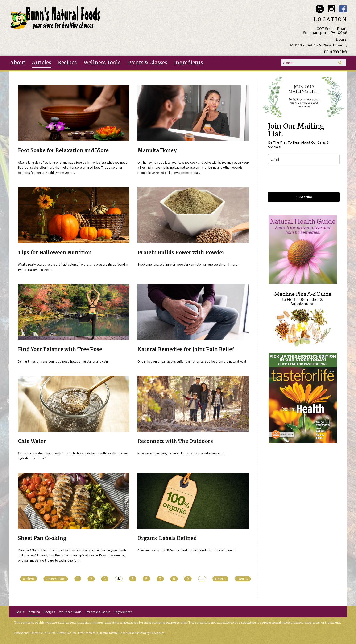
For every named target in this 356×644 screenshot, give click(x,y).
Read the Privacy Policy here (146, 633)
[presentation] (304, 178)
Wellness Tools (102, 63)
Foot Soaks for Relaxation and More (63, 150)
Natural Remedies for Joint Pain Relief (186, 349)
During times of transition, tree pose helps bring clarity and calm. (64, 361)
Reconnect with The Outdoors (175, 441)
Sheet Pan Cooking (42, 538)
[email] (304, 159)
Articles (41, 63)
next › (220, 579)
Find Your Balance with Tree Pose (60, 349)
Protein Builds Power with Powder (181, 253)
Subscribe (304, 197)
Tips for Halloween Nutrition (55, 253)
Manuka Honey (157, 150)
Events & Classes (147, 63)
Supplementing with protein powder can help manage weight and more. (188, 264)
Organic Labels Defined (167, 538)
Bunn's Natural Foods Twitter (320, 9)
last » (243, 579)
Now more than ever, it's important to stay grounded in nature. (181, 453)
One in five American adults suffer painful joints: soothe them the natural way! (192, 361)
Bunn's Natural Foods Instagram (331, 9)
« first (29, 579)
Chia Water (32, 441)
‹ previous (56, 579)
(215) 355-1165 (336, 52)
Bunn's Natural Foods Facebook (343, 9)
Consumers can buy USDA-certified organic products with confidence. (187, 550)
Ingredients (188, 63)
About (18, 63)
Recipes (67, 63)
